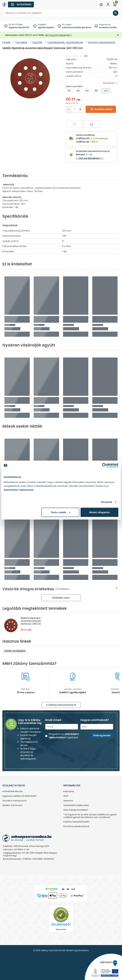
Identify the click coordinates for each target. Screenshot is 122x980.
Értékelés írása (61, 598)
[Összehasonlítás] (91, 124)
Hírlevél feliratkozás (13, 792)
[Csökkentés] (69, 109)
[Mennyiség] (75, 109)
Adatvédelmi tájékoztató (76, 805)
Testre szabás (61, 512)
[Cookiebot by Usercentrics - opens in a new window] (104, 465)
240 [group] (106, 91)
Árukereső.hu (61, 929)
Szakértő (42, 25)
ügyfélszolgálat (46, 27)
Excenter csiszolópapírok (15, 651)
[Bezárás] (118, 35)
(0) (86, 56)
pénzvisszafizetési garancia (77, 27)
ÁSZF (66, 796)
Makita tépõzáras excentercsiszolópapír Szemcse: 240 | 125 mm (34, 621)
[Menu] (101, 4)
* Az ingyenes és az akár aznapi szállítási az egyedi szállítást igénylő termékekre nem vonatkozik (90, 816)
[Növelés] (80, 109)
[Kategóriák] (21, 4)
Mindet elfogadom (99, 512)
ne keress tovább (108, 27)
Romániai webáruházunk (76, 826)
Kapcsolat (69, 792)
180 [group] (96, 91)
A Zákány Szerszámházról (61, 705)
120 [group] (78, 91)
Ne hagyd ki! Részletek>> (59, 35)
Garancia (68, 801)
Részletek (107, 502)
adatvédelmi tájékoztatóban (64, 736)
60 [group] (69, 91)
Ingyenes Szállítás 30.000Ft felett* (19, 796)
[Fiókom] (108, 4)
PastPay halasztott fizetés (76, 822)
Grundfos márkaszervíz (14, 801)
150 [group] (87, 91)
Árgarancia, (105, 25)
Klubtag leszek (102, 735)
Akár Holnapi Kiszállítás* (76, 810)
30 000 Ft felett (15, 25)
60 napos (67, 25)
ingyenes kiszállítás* (19, 27)
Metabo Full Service (12, 805)
